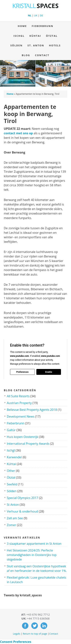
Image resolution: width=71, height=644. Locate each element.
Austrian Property (19, 403)
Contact (41, 55)
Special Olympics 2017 (23, 498)
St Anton (13, 505)
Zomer (11, 525)
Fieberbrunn (43, 26)
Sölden (16, 45)
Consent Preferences (16, 642)
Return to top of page (35, 634)
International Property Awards (28, 444)
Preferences (22, 372)
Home (22, 26)
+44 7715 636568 (38, 618)
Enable (49, 372)
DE (42, 15)
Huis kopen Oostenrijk (22, 437)
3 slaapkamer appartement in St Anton (34, 544)
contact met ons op (18, 133)
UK (35, 15)
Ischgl (19, 36)
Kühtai (35, 36)
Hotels (55, 45)
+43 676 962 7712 (38, 614)
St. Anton (36, 45)
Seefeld (12, 484)
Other (11, 471)
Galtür (11, 430)
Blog (26, 55)
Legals (16, 634)
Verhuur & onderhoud (22, 511)
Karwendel (14, 457)
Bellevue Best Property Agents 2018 (32, 410)
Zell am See (15, 518)
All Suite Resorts (18, 396)
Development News (21, 416)
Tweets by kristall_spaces (23, 595)
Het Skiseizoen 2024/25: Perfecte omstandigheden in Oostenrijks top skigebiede (32, 555)
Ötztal (52, 36)
